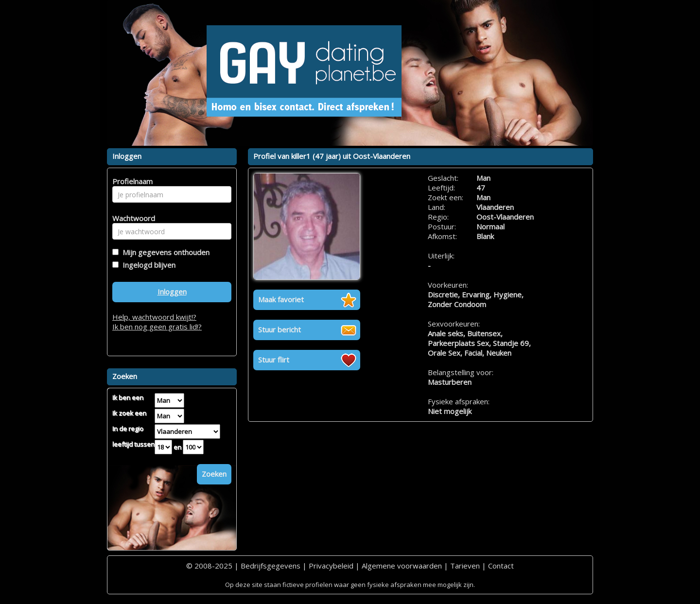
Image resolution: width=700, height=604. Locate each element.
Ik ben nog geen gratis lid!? (157, 327)
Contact (501, 566)
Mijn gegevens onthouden (164, 252)
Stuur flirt (274, 360)
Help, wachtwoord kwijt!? (154, 317)
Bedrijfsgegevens (271, 566)
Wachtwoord (131, 218)
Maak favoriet (281, 299)
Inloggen (172, 292)
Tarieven (465, 566)
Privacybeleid (331, 566)
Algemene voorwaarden (402, 566)
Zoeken (214, 474)
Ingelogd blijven (147, 265)
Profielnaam (131, 181)
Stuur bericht (280, 329)
